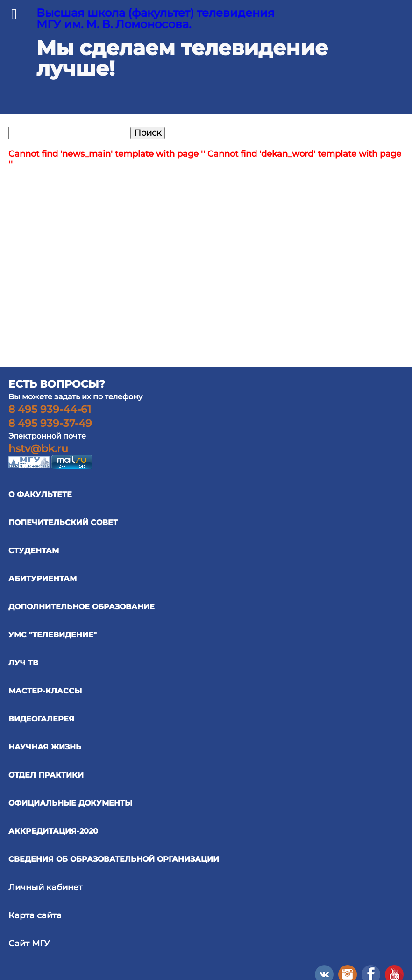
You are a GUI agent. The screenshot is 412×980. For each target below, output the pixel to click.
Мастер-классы (45, 691)
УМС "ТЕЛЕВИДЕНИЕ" (53, 635)
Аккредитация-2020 (53, 831)
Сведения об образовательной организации (114, 859)
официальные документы (70, 803)
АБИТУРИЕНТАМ (43, 579)
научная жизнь (45, 747)
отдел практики (46, 775)
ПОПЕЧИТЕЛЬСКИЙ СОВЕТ (63, 522)
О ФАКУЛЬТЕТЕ (40, 494)
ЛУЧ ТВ (23, 663)
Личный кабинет (46, 887)
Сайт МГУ (29, 944)
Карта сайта (35, 915)
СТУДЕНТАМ (34, 551)
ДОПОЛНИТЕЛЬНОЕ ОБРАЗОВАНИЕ (82, 607)
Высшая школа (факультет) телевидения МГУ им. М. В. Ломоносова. (156, 18)
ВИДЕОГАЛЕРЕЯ (41, 719)
